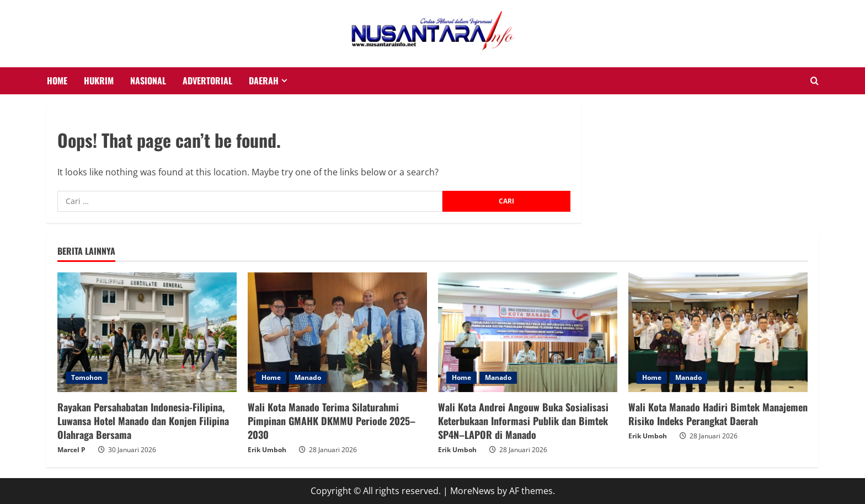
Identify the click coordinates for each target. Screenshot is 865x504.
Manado (308, 377)
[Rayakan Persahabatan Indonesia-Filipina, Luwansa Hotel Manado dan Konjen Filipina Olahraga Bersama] (147, 332)
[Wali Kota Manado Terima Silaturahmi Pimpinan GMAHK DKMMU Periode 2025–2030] (337, 332)
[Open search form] (815, 81)
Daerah (264, 81)
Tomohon (87, 377)
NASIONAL (148, 81)
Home (271, 377)
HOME (57, 81)
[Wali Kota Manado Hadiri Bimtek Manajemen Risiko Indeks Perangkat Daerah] (718, 332)
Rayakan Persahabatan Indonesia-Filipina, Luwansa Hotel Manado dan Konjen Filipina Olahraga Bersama (143, 421)
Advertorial (207, 81)
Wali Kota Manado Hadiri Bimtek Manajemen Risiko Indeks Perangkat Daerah (718, 414)
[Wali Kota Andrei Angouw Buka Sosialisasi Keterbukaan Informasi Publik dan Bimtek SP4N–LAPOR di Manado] (528, 332)
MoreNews (472, 491)
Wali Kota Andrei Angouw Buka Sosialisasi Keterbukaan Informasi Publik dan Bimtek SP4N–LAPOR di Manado (523, 421)
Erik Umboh (267, 450)
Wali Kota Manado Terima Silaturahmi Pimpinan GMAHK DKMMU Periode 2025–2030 (332, 421)
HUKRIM (99, 81)
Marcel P (71, 450)
